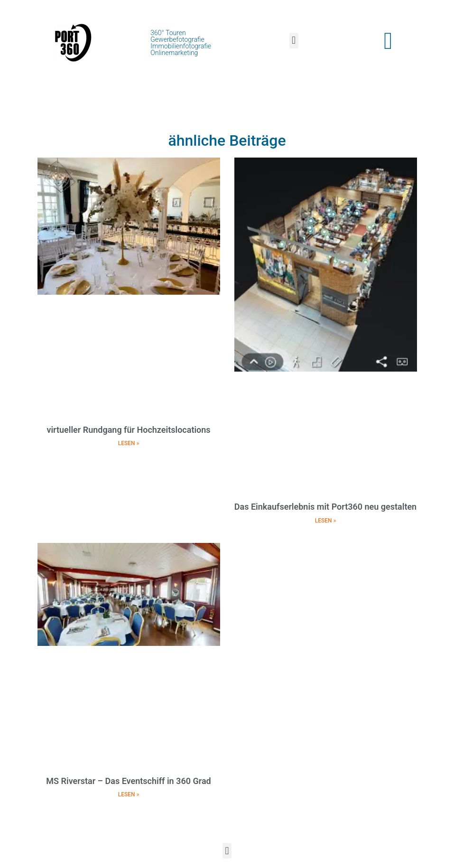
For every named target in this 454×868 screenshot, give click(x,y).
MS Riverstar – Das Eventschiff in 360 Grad (128, 781)
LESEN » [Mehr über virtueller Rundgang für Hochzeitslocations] (129, 443)
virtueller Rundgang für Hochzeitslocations (128, 430)
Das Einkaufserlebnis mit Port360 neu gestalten (325, 507)
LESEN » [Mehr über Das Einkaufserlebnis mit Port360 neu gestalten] (326, 521)
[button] (294, 41)
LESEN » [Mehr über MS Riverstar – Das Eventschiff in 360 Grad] (129, 794)
